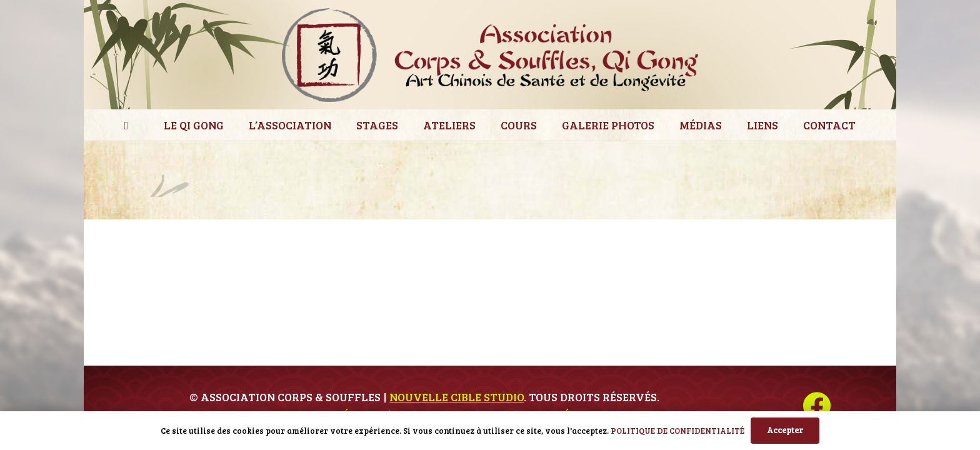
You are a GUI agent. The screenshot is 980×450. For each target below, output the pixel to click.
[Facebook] (817, 406)
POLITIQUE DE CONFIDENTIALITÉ (677, 431)
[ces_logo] (490, 55)
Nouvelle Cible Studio (457, 397)
